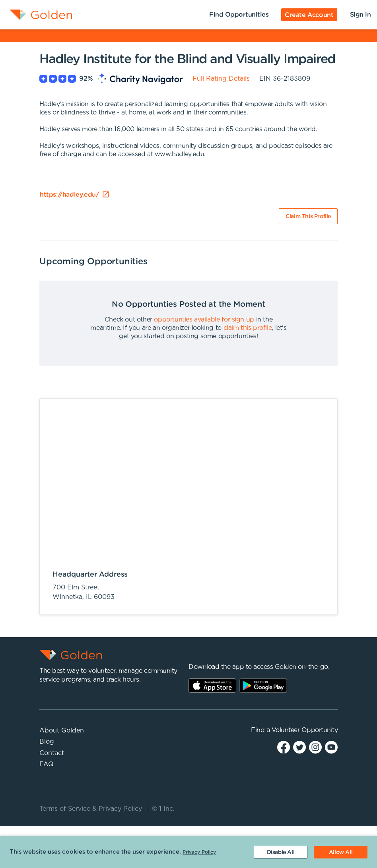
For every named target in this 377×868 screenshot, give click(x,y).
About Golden (62, 730)
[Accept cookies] (341, 852)
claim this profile (248, 328)
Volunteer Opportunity (305, 730)
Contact (52, 753)
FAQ (47, 764)
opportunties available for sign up (204, 320)
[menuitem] (36, 15)
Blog (47, 742)
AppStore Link (212, 686)
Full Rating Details (221, 79)
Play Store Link (263, 686)
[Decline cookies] (281, 852)
